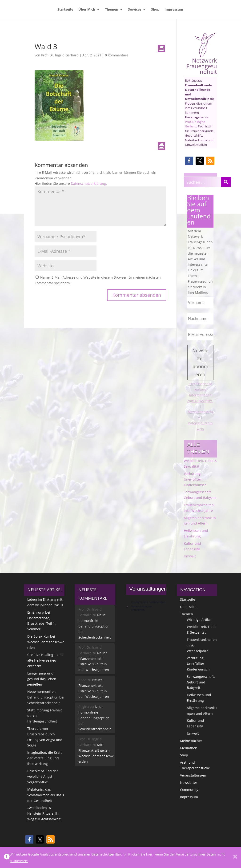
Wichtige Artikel (199, 620)
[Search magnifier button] (226, 182)
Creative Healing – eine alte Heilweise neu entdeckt (45, 660)
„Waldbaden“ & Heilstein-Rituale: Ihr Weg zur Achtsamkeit (44, 813)
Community (189, 790)
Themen (112, 10)
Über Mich (87, 10)
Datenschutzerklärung (88, 183)
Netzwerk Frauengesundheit (202, 53)
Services (135, 10)
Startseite (65, 10)
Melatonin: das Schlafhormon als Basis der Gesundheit (46, 795)
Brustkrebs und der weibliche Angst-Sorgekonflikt (43, 777)
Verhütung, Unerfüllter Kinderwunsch (195, 479)
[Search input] (203, 182)
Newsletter (189, 783)
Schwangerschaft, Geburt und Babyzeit (201, 682)
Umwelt (190, 556)
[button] (189, 161)
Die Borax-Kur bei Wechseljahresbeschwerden (46, 642)
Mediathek (188, 748)
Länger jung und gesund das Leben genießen (42, 679)
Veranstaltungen (193, 775)
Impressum (174, 10)
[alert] (146, 606)
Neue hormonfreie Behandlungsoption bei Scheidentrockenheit (46, 697)
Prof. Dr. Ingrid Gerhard (60, 55)
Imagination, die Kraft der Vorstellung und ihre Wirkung (44, 758)
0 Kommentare (117, 55)
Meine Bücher (191, 741)
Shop (155, 10)
